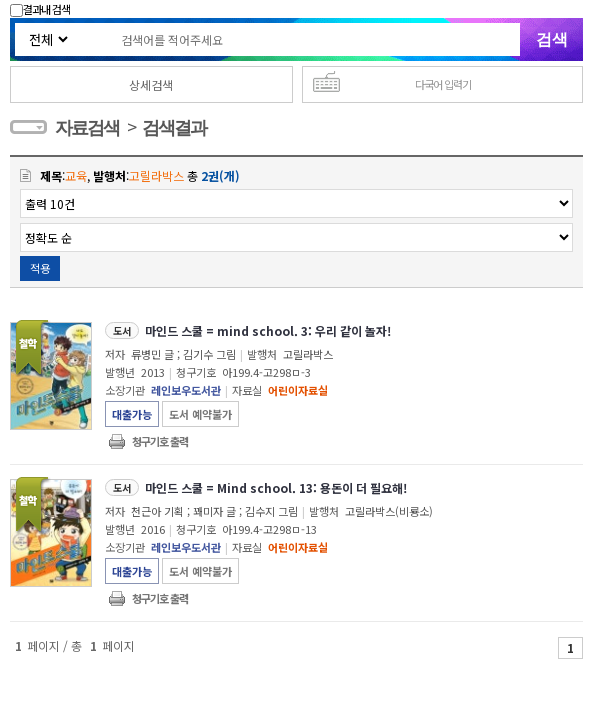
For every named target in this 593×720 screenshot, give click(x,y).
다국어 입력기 (443, 84)
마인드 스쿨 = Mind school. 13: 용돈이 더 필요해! (276, 487)
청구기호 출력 (160, 441)
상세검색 (151, 84)
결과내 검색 (40, 9)
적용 (40, 268)
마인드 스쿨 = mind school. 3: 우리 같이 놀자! (268, 330)
